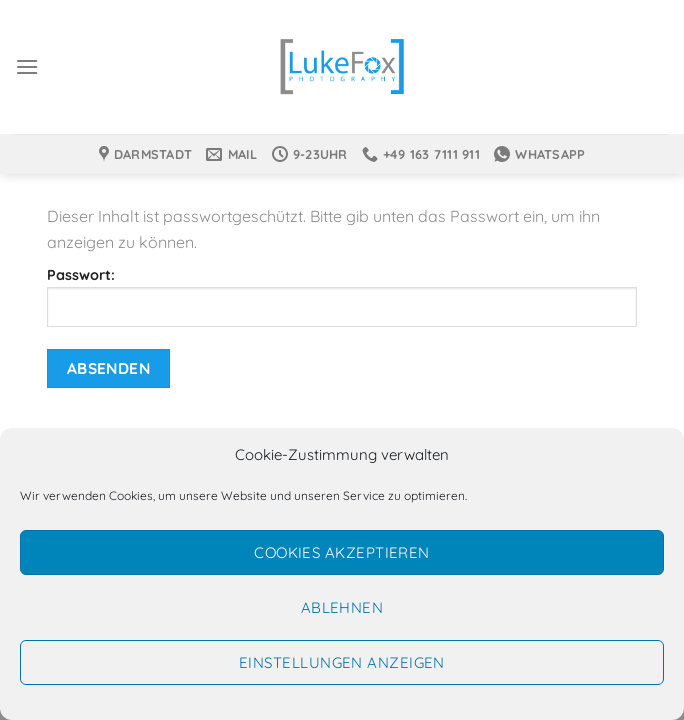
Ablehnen (342, 607)
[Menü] (27, 66)
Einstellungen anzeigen (342, 662)
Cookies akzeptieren (342, 552)
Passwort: (342, 296)
